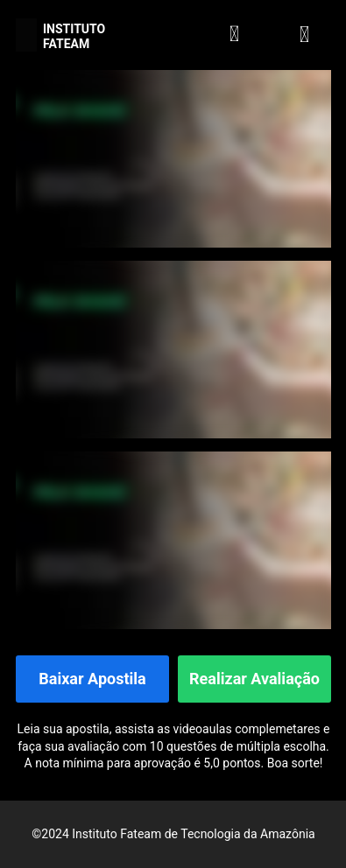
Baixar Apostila (92, 679)
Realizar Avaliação (254, 679)
